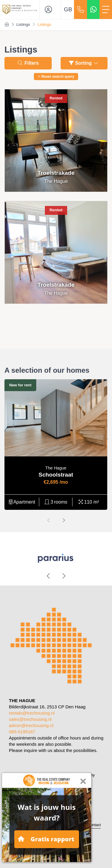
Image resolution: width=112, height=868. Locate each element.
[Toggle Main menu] (106, 9)
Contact (94, 825)
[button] (56, 77)
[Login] (50, 9)
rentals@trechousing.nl (32, 713)
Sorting (84, 63)
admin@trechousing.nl (31, 725)
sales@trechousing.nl (30, 719)
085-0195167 (22, 732)
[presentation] (49, 520)
